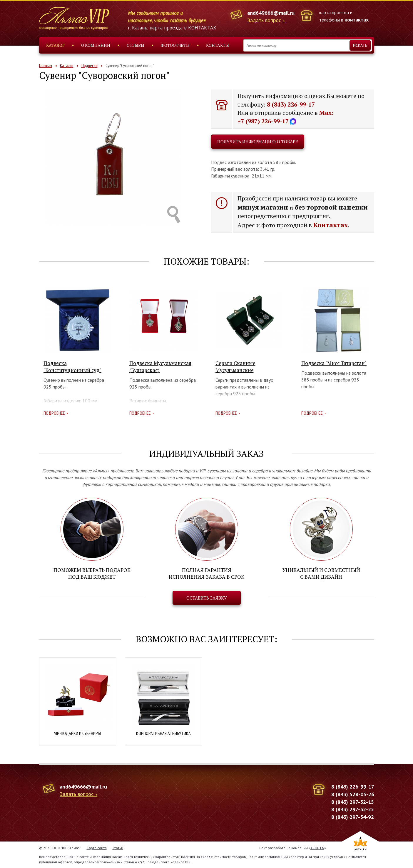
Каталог (55, 45)
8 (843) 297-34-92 (353, 817)
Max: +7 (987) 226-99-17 (285, 117)
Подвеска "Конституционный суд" (72, 367)
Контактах (331, 225)
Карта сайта (97, 848)
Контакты (218, 45)
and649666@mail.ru (271, 13)
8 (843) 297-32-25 (353, 809)
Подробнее (54, 413)
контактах (357, 20)
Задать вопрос (264, 20)
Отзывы (136, 45)
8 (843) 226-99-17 (291, 104)
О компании (96, 45)
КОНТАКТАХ (202, 28)
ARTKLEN (317, 848)
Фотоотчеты (175, 45)
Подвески (90, 65)
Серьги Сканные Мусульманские (235, 367)
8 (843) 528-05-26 (353, 794)
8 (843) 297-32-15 (353, 802)
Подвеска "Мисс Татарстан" (334, 363)
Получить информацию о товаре (258, 142)
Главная (46, 65)
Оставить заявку (207, 598)
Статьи (118, 848)
